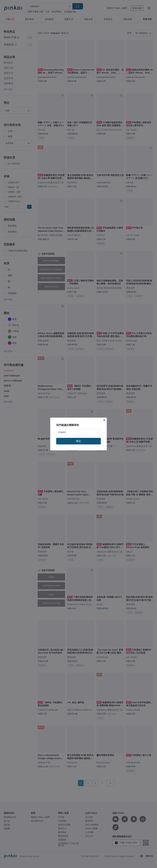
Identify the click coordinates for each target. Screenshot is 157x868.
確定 (78, 441)
